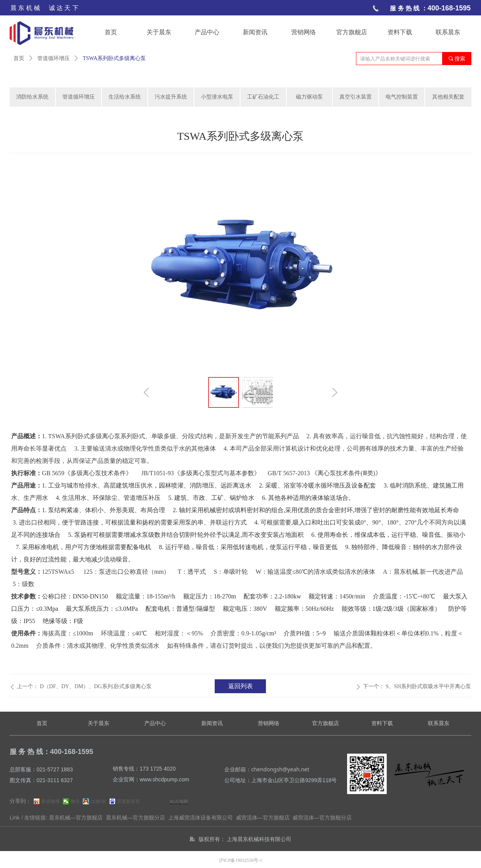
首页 (19, 58)
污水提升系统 (171, 97)
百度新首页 (129, 801)
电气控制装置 (402, 97)
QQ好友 (98, 801)
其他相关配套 (448, 97)
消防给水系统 (32, 97)
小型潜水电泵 (217, 97)
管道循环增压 (53, 58)
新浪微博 (50, 801)
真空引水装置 (356, 97)
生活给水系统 (125, 97)
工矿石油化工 (263, 97)
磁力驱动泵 (309, 97)
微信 (75, 801)
